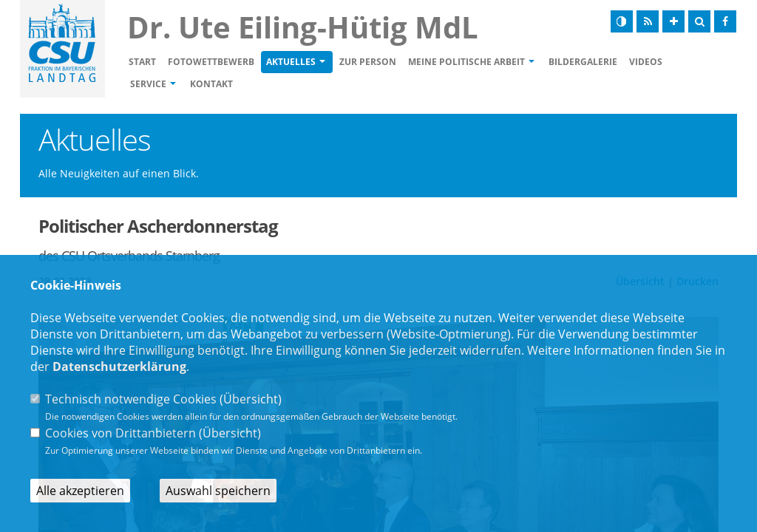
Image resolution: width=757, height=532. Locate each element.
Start (142, 62)
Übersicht (251, 399)
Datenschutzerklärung (119, 366)
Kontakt (211, 84)
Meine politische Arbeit (466, 62)
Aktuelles (291, 62)
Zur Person (368, 62)
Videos (646, 62)
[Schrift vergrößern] (673, 21)
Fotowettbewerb (211, 62)
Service (148, 84)
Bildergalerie (583, 62)
